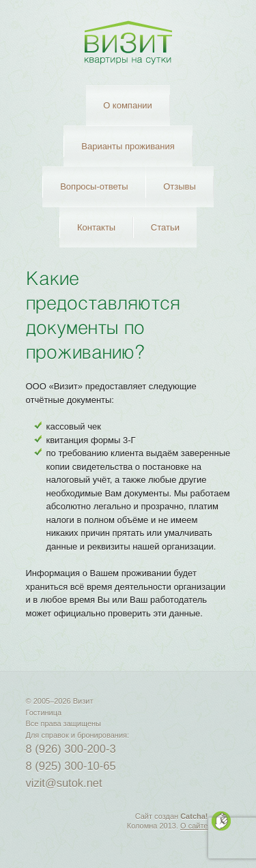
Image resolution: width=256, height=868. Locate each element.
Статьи (165, 227)
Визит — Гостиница (128, 43)
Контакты (96, 227)
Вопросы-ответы (94, 186)
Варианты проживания (128, 146)
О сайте (194, 826)
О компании (128, 105)
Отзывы (180, 186)
